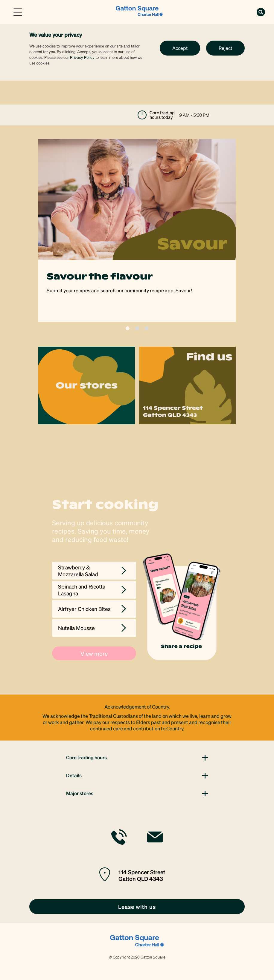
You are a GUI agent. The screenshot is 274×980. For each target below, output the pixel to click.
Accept (180, 48)
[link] (139, 11)
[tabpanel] (137, 230)
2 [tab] (137, 328)
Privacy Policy (82, 57)
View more (94, 653)
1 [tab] (128, 328)
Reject (225, 48)
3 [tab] (147, 328)
